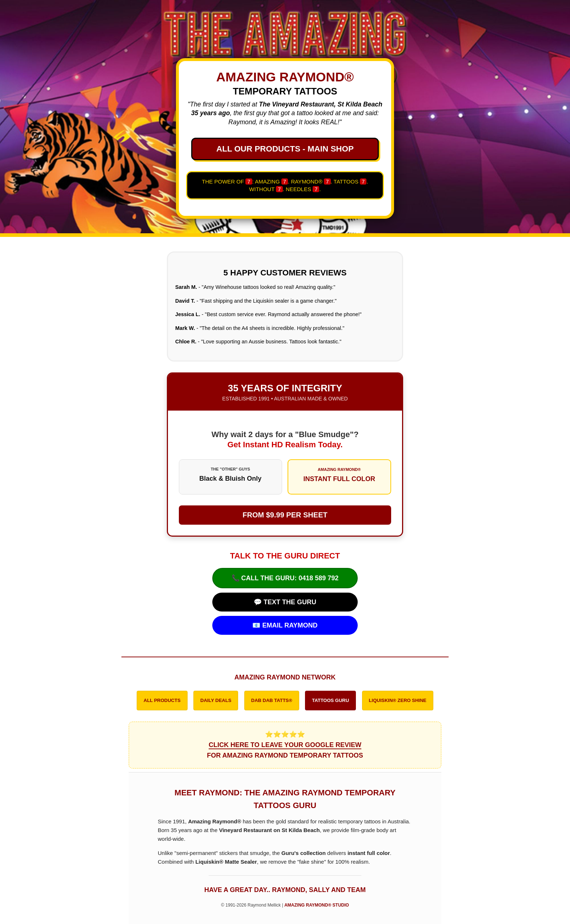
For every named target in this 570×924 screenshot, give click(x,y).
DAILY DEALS (216, 700)
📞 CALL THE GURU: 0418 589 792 (285, 578)
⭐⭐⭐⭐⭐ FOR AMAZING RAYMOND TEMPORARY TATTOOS (285, 745)
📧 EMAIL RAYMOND (285, 625)
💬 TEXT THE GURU (285, 602)
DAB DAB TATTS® (272, 700)
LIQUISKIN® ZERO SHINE (398, 700)
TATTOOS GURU (330, 700)
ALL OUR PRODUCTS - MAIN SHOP (285, 149)
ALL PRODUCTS (162, 700)
